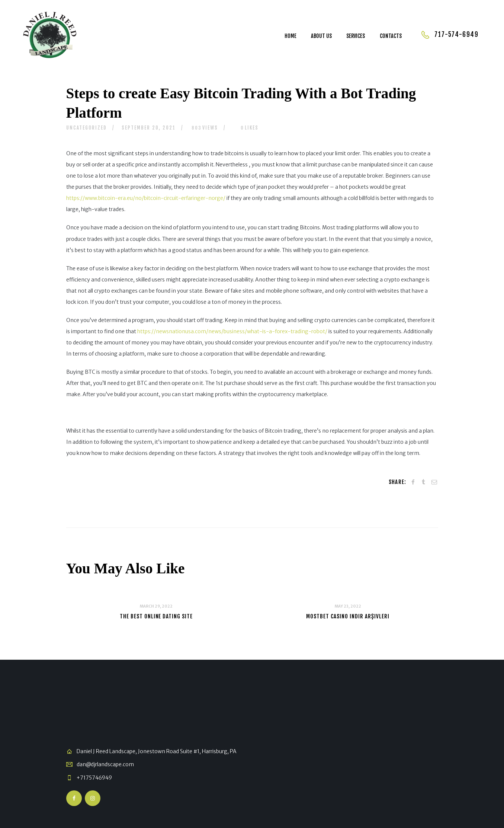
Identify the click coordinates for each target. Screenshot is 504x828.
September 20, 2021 (149, 128)
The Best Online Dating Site (156, 616)
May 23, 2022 (348, 606)
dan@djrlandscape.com (105, 764)
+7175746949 (94, 778)
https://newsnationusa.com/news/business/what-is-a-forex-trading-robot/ (232, 331)
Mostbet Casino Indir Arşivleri (348, 616)
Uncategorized (86, 128)
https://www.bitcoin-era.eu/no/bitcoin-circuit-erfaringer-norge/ (146, 198)
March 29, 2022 (156, 606)
